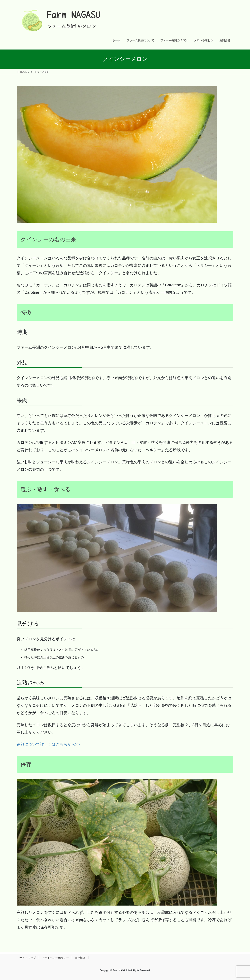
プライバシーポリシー (55, 958)
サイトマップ (28, 958)
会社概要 (80, 958)
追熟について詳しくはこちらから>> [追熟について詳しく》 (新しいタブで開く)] (48, 744)
